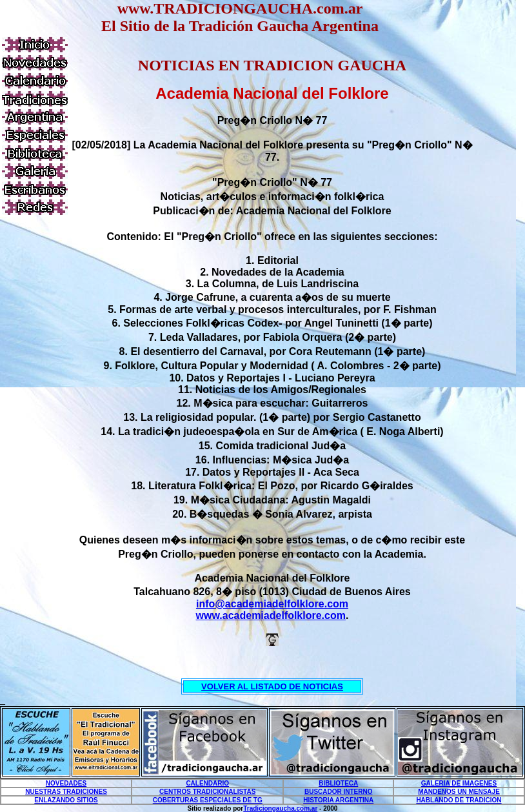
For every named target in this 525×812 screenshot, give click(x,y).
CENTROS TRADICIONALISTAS (207, 792)
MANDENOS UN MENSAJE (459, 792)
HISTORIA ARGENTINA (338, 800)
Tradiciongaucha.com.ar (280, 808)
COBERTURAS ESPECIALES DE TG (208, 800)
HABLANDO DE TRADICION (459, 800)
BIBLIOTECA (338, 783)
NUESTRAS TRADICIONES (66, 792)
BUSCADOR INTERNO (339, 792)
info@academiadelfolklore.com (272, 604)
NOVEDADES (66, 783)
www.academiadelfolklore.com (271, 615)
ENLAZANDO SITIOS (66, 800)
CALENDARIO (207, 783)
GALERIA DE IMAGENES (459, 783)
